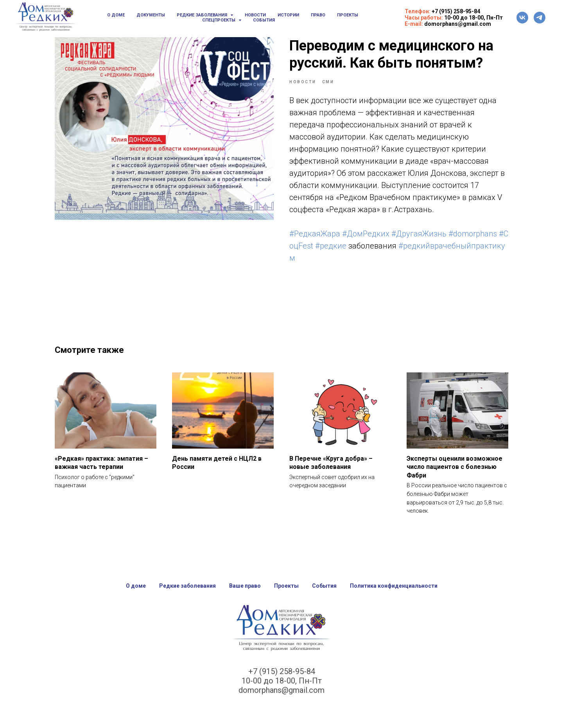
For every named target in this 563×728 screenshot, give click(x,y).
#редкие (331, 246)
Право (318, 15)
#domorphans (473, 234)
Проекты (348, 15)
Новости (255, 15)
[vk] (522, 18)
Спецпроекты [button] (219, 20)
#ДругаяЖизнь (419, 234)
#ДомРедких (366, 234)
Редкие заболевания (187, 586)
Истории (288, 15)
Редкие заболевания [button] (203, 15)
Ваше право (245, 586)
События (264, 20)
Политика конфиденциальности (394, 586)
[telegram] (540, 18)
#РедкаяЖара (315, 234)
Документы (151, 15)
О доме (116, 15)
